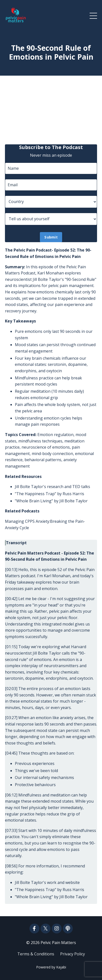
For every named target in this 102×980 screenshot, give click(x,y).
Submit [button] (51, 237)
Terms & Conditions (36, 954)
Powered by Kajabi (51, 967)
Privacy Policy (73, 954)
